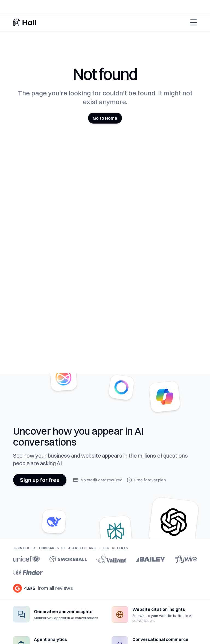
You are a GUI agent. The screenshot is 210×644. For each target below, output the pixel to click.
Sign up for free (40, 480)
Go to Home (105, 118)
